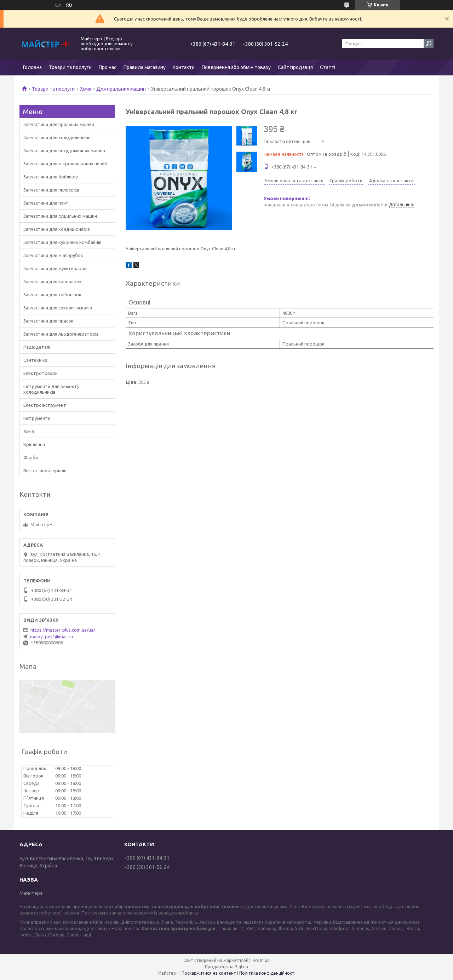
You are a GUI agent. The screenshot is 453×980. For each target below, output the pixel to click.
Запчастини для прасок (48, 321)
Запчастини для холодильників (57, 137)
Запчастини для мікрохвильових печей (65, 164)
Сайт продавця (295, 67)
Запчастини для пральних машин (59, 124)
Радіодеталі (37, 347)
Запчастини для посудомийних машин (64, 150)
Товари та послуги (70, 67)
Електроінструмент (45, 405)
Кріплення (34, 444)
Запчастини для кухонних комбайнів (62, 242)
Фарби (31, 457)
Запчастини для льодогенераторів (61, 334)
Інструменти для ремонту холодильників (51, 389)
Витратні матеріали (45, 471)
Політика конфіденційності (267, 973)
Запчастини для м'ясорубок (53, 255)
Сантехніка (35, 360)
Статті (328, 67)
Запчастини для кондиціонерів (57, 229)
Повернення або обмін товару (236, 67)
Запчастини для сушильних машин (60, 216)
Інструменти (37, 418)
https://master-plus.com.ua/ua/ (63, 630)
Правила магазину (145, 67)
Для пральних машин (121, 89)
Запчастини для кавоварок (53, 281)
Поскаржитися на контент (209, 973)
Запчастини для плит (46, 203)
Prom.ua (261, 960)
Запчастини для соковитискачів (58, 308)
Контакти (184, 67)
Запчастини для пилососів (51, 190)
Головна (32, 67)
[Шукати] (429, 44)
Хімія (86, 89)
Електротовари (41, 373)
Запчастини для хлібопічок (52, 295)
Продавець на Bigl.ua (226, 967)
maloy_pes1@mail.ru (51, 637)
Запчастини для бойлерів (51, 177)
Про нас (108, 67)
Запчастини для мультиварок (55, 268)
